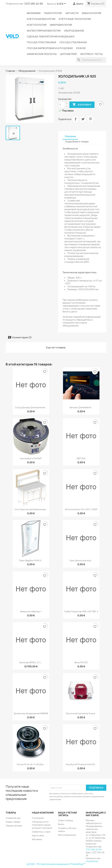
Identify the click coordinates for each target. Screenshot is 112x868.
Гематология (53, 13)
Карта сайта (38, 836)
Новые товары (13, 822)
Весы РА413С (81, 662)
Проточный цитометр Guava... (81, 713)
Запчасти (72, 13)
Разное (81, 48)
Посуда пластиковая (41, 42)
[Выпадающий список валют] (62, 4)
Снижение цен (13, 818)
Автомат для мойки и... (81, 407)
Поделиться (76, 119)
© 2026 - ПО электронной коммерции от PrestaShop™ (56, 864)
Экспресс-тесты (91, 54)
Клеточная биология (41, 19)
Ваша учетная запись (68, 814)
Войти (61, 824)
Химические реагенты (42, 54)
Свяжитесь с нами (41, 832)
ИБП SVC (81, 458)
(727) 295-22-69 (33, 4)
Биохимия (34, 13)
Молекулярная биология (44, 31)
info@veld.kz (92, 861)
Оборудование (74, 31)
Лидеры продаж (14, 826)
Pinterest (90, 119)
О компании (38, 818)
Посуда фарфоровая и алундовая (50, 48)
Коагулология (37, 25)
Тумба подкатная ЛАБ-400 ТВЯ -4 (81, 611)
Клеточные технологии (75, 19)
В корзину (82, 105)
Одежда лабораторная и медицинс (51, 37)
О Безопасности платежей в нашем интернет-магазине (42, 825)
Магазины (37, 839)
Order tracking (65, 820)
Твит (83, 119)
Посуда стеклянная (73, 42)
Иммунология (92, 13)
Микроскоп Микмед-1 (31, 611)
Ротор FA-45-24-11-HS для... (31, 764)
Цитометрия (68, 54)
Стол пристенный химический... (31, 509)
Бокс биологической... (81, 560)
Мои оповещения (67, 835)
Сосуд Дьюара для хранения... (31, 407)
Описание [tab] (70, 136)
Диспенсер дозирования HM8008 (31, 713)
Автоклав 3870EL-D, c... (31, 662)
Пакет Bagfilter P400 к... (31, 560)
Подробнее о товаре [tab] (77, 142)
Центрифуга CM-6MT (31, 458)
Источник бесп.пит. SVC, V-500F (81, 509)
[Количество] (62, 105)
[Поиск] (91, 60)
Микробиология (61, 25)
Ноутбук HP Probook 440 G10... (81, 764)
